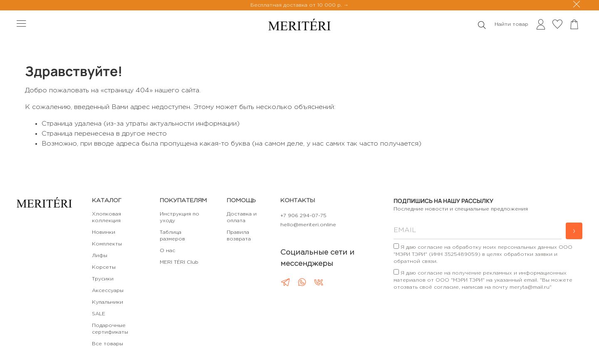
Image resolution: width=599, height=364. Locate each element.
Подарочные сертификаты (110, 329)
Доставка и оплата (242, 217)
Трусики (103, 279)
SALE (99, 314)
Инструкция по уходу (179, 217)
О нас (167, 251)
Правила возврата (239, 236)
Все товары (108, 344)
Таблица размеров (172, 236)
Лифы (100, 256)
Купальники (108, 302)
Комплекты (107, 244)
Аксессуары (108, 291)
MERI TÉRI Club (179, 262)
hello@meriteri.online (308, 225)
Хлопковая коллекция (106, 217)
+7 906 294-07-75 (303, 216)
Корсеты (104, 267)
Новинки (104, 232)
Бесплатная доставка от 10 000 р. (297, 5)
